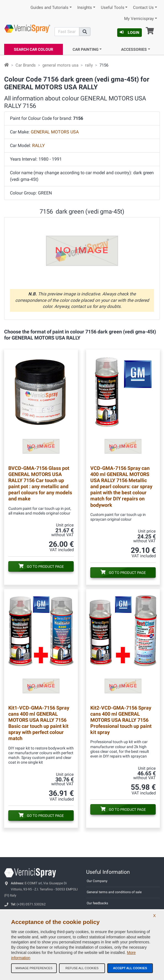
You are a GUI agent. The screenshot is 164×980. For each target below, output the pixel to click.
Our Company (97, 881)
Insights (85, 8)
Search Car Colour (34, 49)
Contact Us (143, 8)
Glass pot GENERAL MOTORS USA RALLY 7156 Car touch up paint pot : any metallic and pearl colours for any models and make (40, 483)
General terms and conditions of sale (114, 892)
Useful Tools (113, 8)
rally (89, 65)
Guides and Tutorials (49, 8)
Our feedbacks (97, 903)
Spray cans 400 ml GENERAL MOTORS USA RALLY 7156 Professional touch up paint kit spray (121, 720)
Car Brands (26, 65)
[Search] (67, 32)
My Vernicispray (139, 19)
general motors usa (60, 65)
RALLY (39, 145)
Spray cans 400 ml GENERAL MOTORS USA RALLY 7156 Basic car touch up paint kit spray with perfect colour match (39, 723)
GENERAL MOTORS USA (55, 132)
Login (130, 32)
